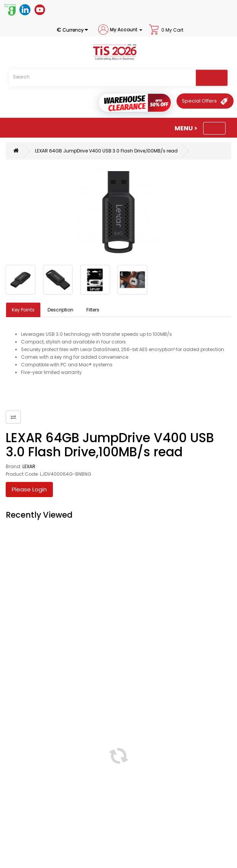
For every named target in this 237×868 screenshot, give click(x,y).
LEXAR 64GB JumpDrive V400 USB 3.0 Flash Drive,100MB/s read (106, 151)
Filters (93, 310)
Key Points (23, 310)
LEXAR (29, 466)
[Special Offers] (205, 101)
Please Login (29, 489)
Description (60, 310)
